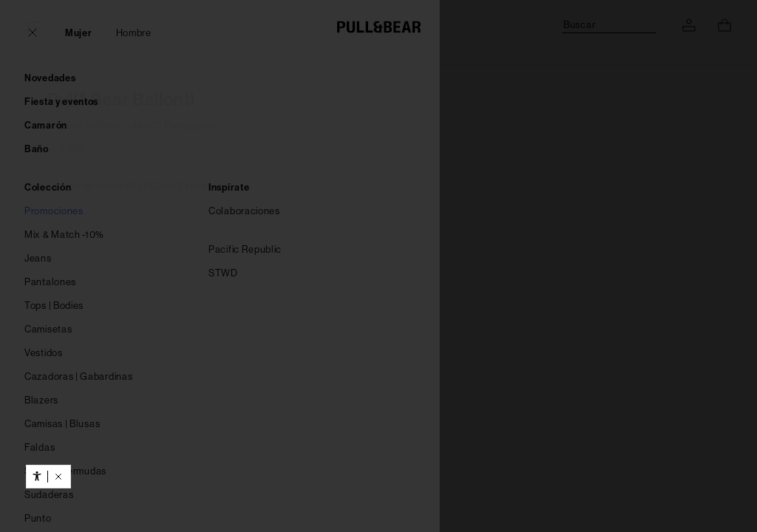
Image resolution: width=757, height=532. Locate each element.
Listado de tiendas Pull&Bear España (130, 186)
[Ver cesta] (724, 25)
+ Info (72, 146)
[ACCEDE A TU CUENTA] (689, 25)
